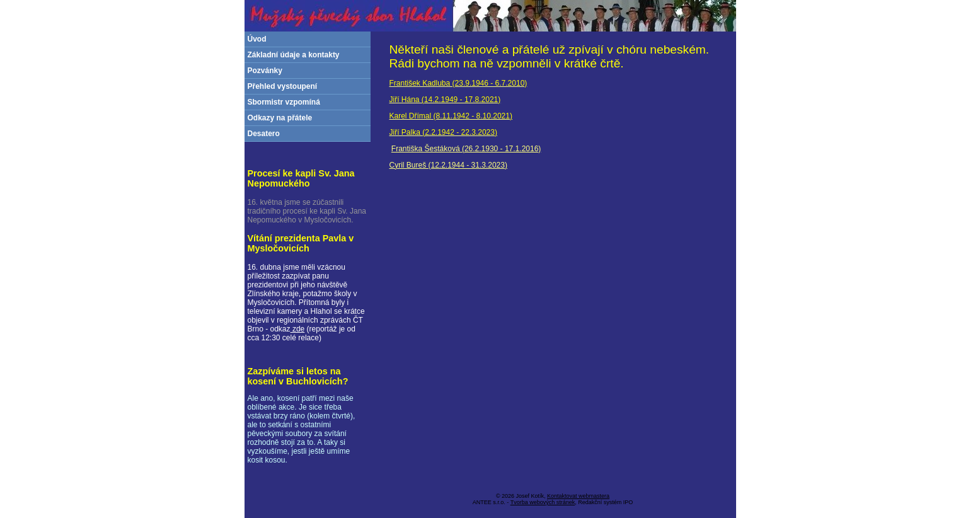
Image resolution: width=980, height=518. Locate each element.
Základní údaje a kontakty (294, 55)
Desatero (264, 134)
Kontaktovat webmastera (578, 496)
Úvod (257, 39)
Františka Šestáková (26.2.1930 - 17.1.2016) (466, 149)
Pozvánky (265, 71)
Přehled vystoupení (283, 86)
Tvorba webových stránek (543, 502)
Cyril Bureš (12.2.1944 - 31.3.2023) (448, 165)
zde (298, 329)
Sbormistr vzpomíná (284, 102)
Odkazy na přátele (280, 118)
